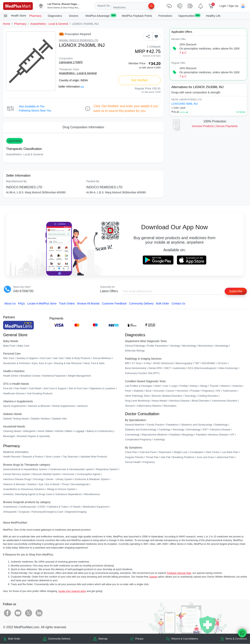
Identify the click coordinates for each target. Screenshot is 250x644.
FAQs (21, 304)
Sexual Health (133, 462)
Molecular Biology (135, 351)
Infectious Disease (179, 401)
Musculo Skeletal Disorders (167, 396)
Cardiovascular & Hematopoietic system (72, 469)
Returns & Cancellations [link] (185, 639)
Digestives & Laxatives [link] (103, 389)
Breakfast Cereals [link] (30, 376)
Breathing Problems (183, 457)
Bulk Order (163, 304)
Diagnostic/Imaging (76, 512)
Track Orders (67, 304)
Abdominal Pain (225, 457)
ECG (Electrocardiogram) (202, 368)
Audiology (159, 440)
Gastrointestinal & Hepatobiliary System (25, 469)
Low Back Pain (230, 452)
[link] (18, 6)
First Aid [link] (8, 389)
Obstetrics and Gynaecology (197, 425)
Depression (165, 452)
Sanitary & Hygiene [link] (27, 358)
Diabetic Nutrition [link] (40, 419)
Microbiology (189, 346)
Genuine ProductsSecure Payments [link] (215, 126)
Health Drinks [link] (11, 376)
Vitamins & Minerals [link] (39, 406)
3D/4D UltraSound (163, 363)
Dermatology (193, 430)
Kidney (194, 386)
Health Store (15, 16)
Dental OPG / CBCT (160, 368)
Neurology (178, 430)
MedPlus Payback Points (137, 16)
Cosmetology (132, 435)
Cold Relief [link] (35, 389)
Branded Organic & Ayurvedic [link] (34, 436)
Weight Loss (181, 452)
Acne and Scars (205, 457)
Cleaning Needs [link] (12, 431)
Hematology (222, 346)
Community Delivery (141, 304)
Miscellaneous (92, 494)
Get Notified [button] (139, 80)
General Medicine (135, 425)
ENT (205, 430)
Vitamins (225, 386)
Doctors (74, 16)
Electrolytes (170, 406)
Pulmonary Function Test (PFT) (142, 373)
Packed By (93, 181)
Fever (128, 391)
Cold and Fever (148, 452)
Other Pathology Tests (137, 396)
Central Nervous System (17, 475)
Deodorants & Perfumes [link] (17, 363)
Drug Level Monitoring (137, 401)
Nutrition (32, 484)
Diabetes (139, 391)
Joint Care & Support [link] (55, 389)
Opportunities (189, 16)
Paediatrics (172, 425)
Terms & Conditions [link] (236, 639)
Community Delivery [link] (59, 639)
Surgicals (24, 512)
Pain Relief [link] (21, 389)
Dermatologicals (80, 484)
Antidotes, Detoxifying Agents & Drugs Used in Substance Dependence (42, 494)
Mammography (184, 363)
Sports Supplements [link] (14, 406)
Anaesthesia (10, 507)
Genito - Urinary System (59, 479)
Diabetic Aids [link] (59, 419)
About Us (10, 304)
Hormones (68, 475)
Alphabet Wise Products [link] (94, 457)
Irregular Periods (134, 457)
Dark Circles (213, 452)
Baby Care (23, 346)
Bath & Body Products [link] (78, 358)
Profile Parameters (157, 346)
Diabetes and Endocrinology (141, 430)
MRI (127, 363)
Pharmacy (35, 16)
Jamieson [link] (83, 406)
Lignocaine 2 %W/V (71, 62)
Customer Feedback (114, 304)
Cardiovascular (27, 507)
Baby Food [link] (9, 346)
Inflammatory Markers (149, 406)
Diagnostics (55, 16)
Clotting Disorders (208, 396)
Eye (41, 484)
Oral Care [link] (45, 358)
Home (7, 24)
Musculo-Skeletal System (46, 475)
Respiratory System (107, 469)
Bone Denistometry (136, 368)
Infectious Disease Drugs (17, 479)
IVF (232, 435)
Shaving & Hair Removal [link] (68, 363)
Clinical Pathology (135, 346)
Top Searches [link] (71, 457)
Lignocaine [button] (14, 141)
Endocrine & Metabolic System (92, 479)
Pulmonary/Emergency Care (47, 512)
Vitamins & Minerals (14, 484)
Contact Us (178, 304)
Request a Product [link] (33, 457)
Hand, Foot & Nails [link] (94, 363)
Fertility (184, 386)
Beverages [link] (9, 436)
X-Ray (147, 363)
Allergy (204, 386)
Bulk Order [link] (14, 639)
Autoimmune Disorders (225, 401)
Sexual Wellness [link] (102, 358)
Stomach (130, 406)
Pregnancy (208, 391)
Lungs (174, 386)
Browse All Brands (88, 304)
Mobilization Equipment (96, 507)
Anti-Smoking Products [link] (40, 394)
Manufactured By (16, 181)
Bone (149, 391)
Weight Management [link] (79, 376)
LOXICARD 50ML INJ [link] (184, 104)
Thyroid (214, 386)
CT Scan (137, 363)
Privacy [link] (139, 639)
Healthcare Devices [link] (14, 394)
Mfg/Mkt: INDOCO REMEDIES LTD (79, 40)
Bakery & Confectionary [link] (100, 431)
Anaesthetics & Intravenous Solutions (24, 489)
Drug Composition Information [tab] (83, 127)
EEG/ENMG (208, 363)
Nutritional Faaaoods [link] (54, 376)
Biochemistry (206, 346)
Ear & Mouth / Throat (57, 484)
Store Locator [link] (53, 457)
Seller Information (71, 87)
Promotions (165, 16)
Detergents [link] (29, 431)
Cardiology (165, 430)
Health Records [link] (12, 457)
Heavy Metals (159, 401)
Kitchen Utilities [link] (64, 431)
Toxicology (190, 396)
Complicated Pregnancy (138, 440)
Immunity (159, 391)
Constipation (197, 452)
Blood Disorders (201, 401)
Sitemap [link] (103, 639)
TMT (197, 363)
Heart (158, 386)
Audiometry (179, 368)
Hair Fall (166, 457)
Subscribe (235, 291)
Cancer (170, 391)
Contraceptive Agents (88, 475)
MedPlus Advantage (100, 16)
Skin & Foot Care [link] (78, 389)
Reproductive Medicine (154, 435)
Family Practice (155, 425)
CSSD (42, 507)
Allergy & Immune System (61, 489)
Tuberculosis (230, 391)
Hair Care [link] (58, 358)
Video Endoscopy (228, 368)
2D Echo (222, 363)
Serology (175, 346)
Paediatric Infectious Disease (212, 435)
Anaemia (237, 386)
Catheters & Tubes (58, 507)
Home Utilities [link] (45, 431)
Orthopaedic (10, 512)
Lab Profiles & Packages (139, 386)
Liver (166, 386)
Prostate (195, 391)
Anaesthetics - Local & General (49, 24)
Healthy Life (213, 16)
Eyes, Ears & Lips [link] (42, 363)
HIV (218, 391)
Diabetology (221, 425)
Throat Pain (152, 457)
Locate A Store (42, 304)
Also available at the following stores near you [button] (35, 108)
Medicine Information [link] (16, 452)
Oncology (38, 479)
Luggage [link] (79, 431)
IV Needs (75, 507)
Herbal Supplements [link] (63, 406)
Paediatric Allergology (182, 435)
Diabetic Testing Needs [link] (16, 419)
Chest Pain (131, 452)
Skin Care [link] (9, 358)
